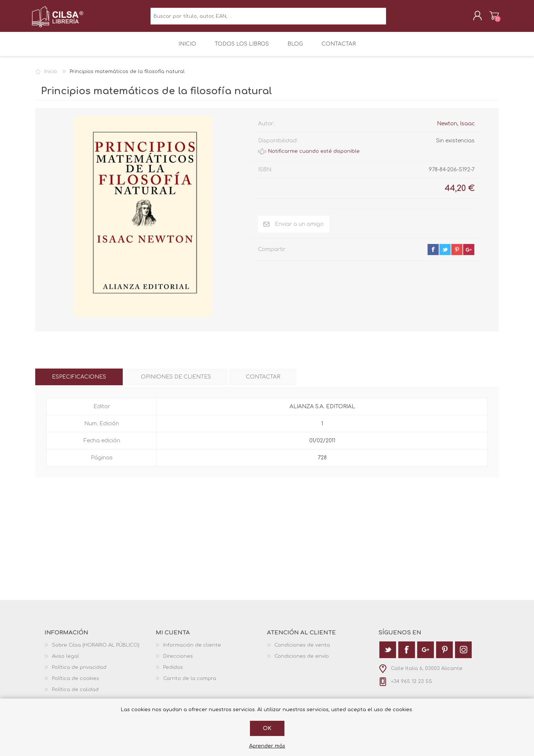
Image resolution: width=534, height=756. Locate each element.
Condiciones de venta (302, 650)
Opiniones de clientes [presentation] (176, 382)
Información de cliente (192, 650)
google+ (469, 254)
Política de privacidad (79, 672)
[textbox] (268, 19)
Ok (267, 728)
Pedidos (173, 672)
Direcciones (178, 661)
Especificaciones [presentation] (79, 382)
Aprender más (267, 746)
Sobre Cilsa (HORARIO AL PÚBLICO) (96, 650)
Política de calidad (75, 694)
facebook (433, 254)
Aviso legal (65, 661)
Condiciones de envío (302, 661)
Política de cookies (75, 683)
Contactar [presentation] (263, 382)
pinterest (457, 254)
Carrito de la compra (490, 18)
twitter (445, 254)
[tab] (79, 382)
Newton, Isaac (456, 128)
